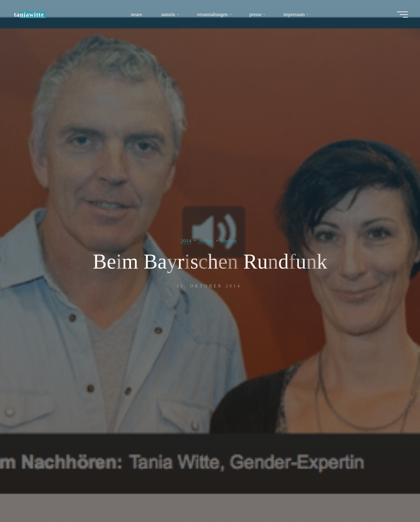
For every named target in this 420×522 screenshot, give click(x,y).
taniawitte (29, 14)
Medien (229, 241)
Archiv (206, 241)
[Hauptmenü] (402, 15)
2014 (186, 241)
